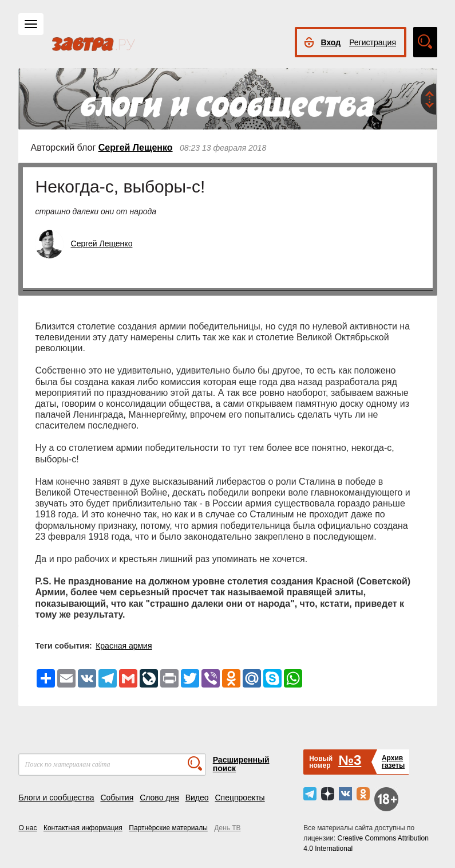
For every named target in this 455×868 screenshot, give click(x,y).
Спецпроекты (240, 798)
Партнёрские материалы (168, 828)
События (117, 798)
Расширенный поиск (241, 764)
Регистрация (373, 42)
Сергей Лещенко (136, 148)
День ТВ (227, 828)
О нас (28, 828)
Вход (331, 42)
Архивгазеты (393, 762)
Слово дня (159, 798)
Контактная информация (83, 828)
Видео (197, 798)
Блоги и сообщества (57, 798)
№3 (350, 760)
